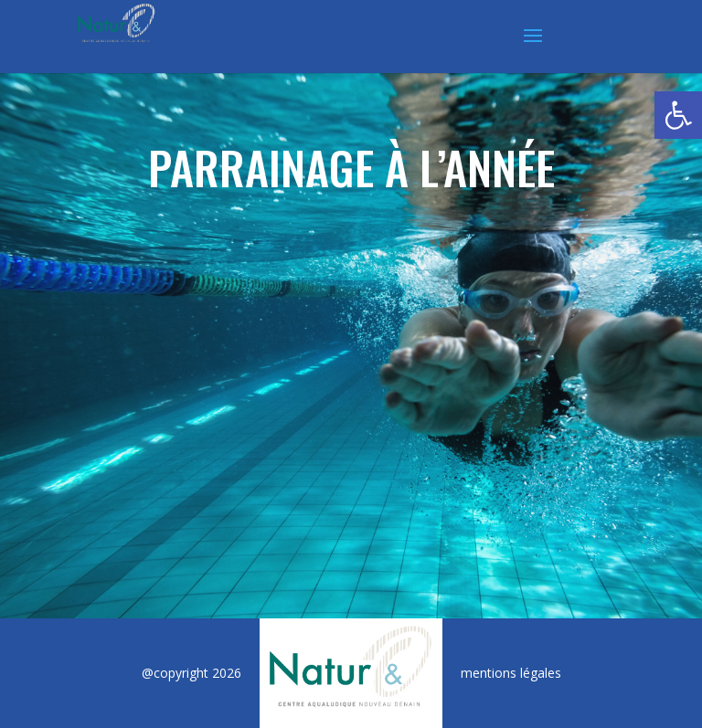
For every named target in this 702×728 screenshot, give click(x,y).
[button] (678, 115)
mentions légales (511, 673)
